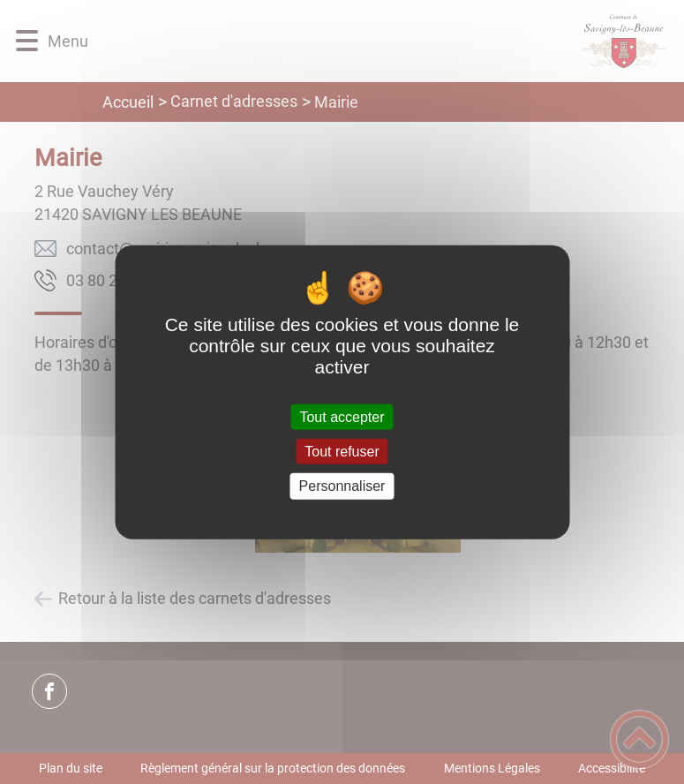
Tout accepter (342, 417)
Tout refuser (342, 452)
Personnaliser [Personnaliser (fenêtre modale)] (342, 486)
